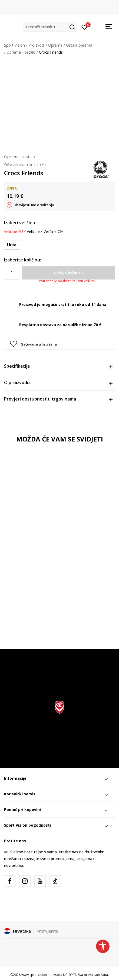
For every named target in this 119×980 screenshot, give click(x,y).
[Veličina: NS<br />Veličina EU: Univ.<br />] (12, 245)
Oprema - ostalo (21, 52)
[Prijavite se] (85, 27)
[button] (50, 27)
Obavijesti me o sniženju (34, 205)
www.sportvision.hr (36, 975)
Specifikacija (58, 366)
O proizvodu (58, 382)
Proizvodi (37, 45)
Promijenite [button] (47, 931)
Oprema (55, 45)
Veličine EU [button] (14, 232)
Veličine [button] (33, 232)
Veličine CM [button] (54, 232)
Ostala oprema (79, 45)
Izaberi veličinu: (20, 223)
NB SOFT (70, 975)
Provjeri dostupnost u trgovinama (58, 399)
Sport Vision (14, 45)
